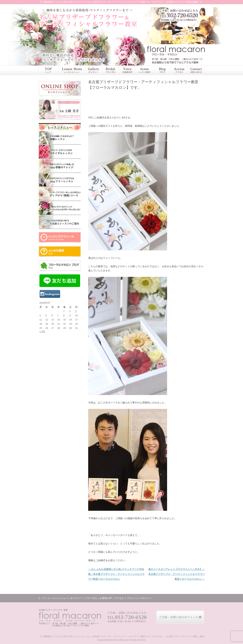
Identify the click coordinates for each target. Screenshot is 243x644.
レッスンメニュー (71, 70)
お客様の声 (127, 70)
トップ (48, 70)
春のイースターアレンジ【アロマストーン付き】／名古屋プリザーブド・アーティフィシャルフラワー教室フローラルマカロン (177, 574)
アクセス (179, 70)
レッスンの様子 (144, 70)
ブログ (162, 70)
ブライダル (110, 70)
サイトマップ (195, 2)
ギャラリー (93, 70)
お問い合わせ (196, 70)
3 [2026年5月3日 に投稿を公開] (76, 311)
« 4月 (42, 331)
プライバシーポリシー (139, 598)
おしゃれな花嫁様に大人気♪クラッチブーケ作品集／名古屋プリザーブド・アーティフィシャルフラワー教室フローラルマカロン (116, 574)
